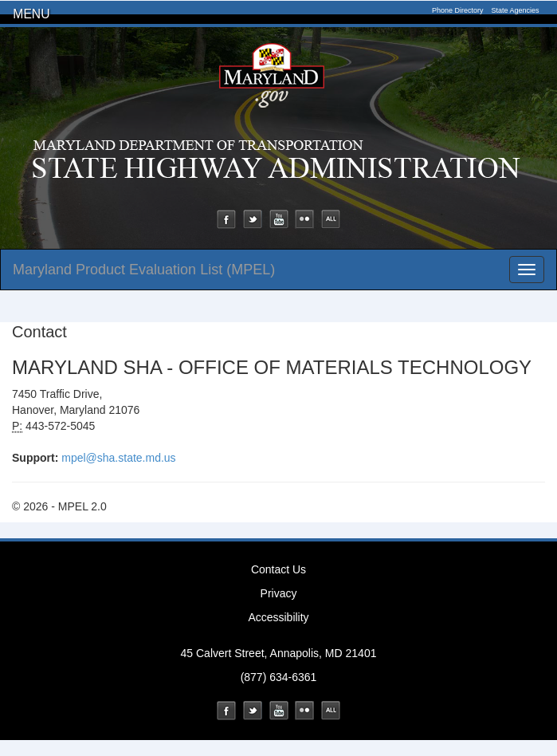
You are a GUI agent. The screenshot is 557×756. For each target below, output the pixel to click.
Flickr (304, 219)
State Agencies (515, 10)
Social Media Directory (331, 219)
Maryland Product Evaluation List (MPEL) (144, 270)
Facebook (226, 219)
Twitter (253, 219)
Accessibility (278, 617)
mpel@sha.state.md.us (118, 458)
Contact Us (278, 569)
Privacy (279, 593)
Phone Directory (458, 10)
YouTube (279, 219)
